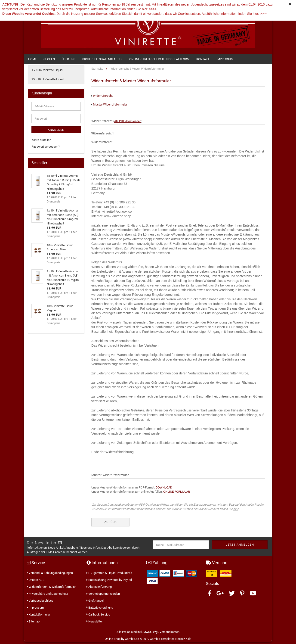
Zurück (111, 524)
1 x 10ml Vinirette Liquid (47, 72)
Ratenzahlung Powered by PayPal (109, 581)
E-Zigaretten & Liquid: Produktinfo (109, 574)
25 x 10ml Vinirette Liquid (48, 81)
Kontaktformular (38, 616)
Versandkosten (170, 633)
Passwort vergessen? (46, 148)
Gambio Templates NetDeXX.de (171, 640)
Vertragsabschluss (40, 602)
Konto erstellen (41, 142)
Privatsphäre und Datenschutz (47, 595)
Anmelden (56, 131)
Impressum (225, 59)
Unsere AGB (36, 581)
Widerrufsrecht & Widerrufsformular (51, 588)
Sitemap (33, 623)
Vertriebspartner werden (103, 595)
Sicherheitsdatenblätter (102, 59)
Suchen (49, 59)
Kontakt (203, 59)
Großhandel (95, 602)
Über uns (69, 59)
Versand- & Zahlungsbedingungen (50, 574)
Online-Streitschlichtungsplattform (159, 59)
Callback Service (98, 616)
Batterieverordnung (100, 609)
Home (32, 59)
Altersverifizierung (99, 588)
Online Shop (113, 640)
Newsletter (95, 623)
